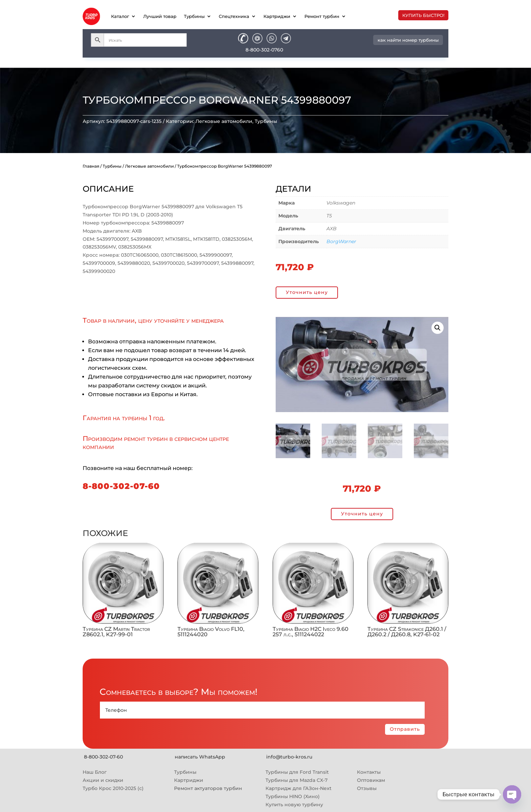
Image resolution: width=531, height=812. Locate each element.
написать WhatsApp (200, 757)
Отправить (405, 729)
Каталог (120, 16)
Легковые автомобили (224, 121)
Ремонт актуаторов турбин (208, 788)
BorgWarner (341, 241)
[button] (438, 328)
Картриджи (277, 16)
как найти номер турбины (408, 40)
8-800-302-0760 (264, 50)
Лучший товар (160, 16)
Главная (91, 166)
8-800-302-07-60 (121, 486)
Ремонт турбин (322, 16)
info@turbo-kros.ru (289, 757)
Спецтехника (234, 16)
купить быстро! (423, 15)
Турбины (194, 16)
